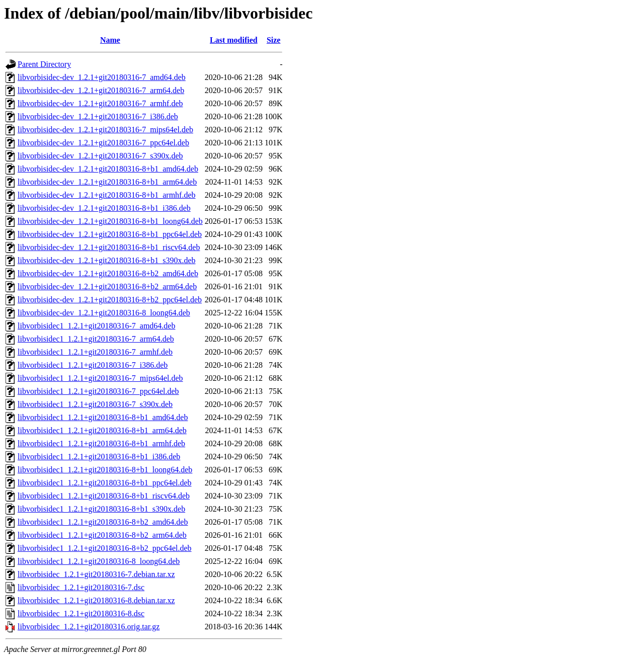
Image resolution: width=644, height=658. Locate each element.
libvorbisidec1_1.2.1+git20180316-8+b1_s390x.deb (101, 509)
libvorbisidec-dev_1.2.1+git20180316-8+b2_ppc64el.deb (110, 300)
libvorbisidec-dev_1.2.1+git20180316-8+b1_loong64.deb (110, 221)
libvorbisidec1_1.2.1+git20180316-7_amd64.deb (96, 326)
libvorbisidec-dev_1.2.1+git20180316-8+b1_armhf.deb (107, 195)
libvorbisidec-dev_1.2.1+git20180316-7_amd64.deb (102, 77)
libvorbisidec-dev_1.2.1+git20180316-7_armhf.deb (100, 103)
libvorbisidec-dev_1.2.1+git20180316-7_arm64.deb (101, 90)
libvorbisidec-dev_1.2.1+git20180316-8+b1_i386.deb (104, 208)
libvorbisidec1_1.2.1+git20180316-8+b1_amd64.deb (103, 417)
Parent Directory (44, 64)
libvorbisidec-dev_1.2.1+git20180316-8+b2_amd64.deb (108, 273)
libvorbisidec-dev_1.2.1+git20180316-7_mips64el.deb (105, 130)
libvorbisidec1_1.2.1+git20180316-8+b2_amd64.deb (103, 522)
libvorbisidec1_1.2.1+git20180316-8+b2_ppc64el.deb (105, 548)
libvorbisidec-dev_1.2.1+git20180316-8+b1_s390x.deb (107, 260)
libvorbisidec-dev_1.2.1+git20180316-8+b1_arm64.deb (107, 182)
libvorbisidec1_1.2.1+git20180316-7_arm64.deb (96, 339)
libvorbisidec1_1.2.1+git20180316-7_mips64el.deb (100, 378)
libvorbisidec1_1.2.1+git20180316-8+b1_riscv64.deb (104, 496)
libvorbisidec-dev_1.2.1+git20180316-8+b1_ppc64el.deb (110, 234)
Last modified (234, 40)
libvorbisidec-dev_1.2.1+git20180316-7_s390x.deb (100, 156)
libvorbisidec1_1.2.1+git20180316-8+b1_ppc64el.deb (105, 483)
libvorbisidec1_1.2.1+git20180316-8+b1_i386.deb (99, 457)
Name (110, 40)
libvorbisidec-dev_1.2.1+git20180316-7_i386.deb (98, 116)
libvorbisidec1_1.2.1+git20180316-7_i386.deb (93, 365)
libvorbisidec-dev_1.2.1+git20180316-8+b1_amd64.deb (108, 169)
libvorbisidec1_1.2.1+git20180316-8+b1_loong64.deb (105, 470)
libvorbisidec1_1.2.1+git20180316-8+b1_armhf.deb (101, 443)
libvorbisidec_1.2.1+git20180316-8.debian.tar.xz (96, 600)
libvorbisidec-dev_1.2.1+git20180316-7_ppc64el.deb (103, 143)
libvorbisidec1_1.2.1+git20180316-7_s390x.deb (95, 404)
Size (274, 40)
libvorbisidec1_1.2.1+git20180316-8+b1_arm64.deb (102, 430)
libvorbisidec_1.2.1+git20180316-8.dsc (81, 613)
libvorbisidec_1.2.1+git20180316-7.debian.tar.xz (96, 574)
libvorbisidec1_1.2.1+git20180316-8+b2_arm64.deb (102, 535)
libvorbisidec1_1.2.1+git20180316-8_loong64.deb (99, 561)
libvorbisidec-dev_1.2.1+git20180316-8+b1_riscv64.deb (109, 247)
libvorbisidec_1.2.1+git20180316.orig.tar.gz (89, 627)
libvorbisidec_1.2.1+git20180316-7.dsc (81, 587)
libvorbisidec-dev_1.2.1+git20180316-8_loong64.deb (104, 313)
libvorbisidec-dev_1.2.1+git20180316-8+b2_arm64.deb (107, 286)
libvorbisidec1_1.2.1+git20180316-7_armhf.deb (95, 352)
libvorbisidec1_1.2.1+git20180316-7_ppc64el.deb (98, 391)
